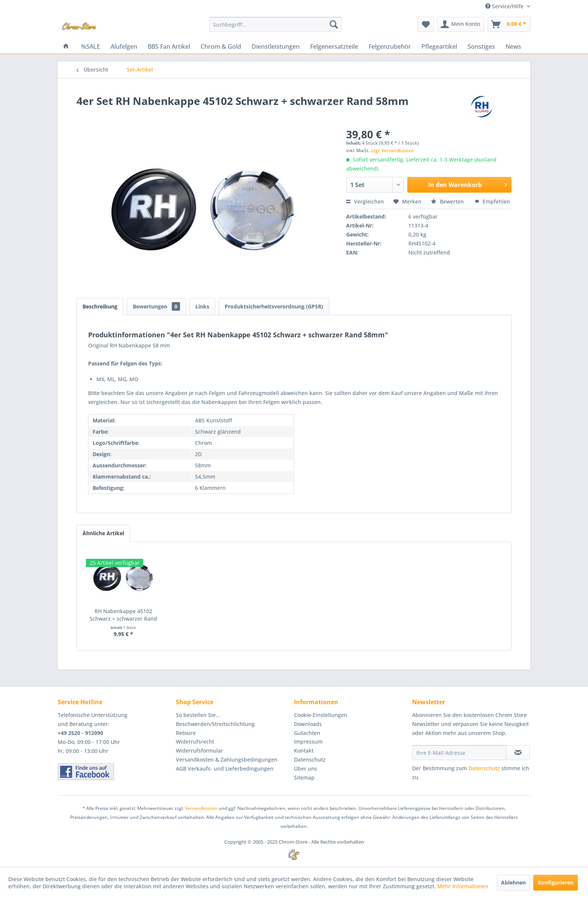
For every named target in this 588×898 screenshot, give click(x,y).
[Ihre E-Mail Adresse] (459, 753)
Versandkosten (201, 808)
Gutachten (307, 733)
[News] (513, 46)
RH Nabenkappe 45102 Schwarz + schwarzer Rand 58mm (123, 615)
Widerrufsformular (199, 751)
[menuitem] (275, 24)
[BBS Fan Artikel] (169, 46)
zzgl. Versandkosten (392, 150)
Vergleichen (365, 201)
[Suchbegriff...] (275, 24)
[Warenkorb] (509, 24)
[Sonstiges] (481, 46)
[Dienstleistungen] (276, 46)
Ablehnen (513, 882)
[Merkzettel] (426, 24)
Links (202, 306)
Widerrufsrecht (195, 742)
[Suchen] (334, 24)
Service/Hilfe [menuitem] (505, 6)
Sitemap (304, 778)
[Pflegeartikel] (439, 46)
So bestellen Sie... (198, 715)
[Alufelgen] (124, 46)
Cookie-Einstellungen (321, 715)
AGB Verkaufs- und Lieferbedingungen (225, 769)
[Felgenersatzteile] (334, 46)
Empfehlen (492, 201)
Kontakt (304, 751)
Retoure (186, 733)
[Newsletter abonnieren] (518, 753)
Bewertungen (156, 306)
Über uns (306, 769)
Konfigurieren (556, 882)
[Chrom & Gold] (221, 46)
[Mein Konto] (461, 24)
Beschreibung (100, 306)
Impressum (308, 742)
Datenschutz (310, 760)
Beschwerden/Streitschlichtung (215, 724)
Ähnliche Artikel (103, 533)
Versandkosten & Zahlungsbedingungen (227, 760)
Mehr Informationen (463, 886)
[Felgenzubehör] (390, 46)
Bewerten (448, 201)
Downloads (308, 724)
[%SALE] (91, 46)
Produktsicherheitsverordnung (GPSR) (274, 306)
